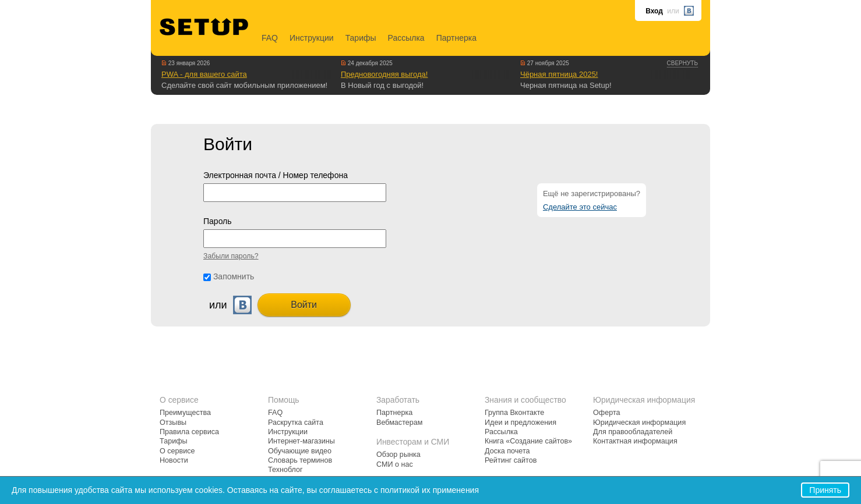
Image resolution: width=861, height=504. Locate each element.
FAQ (270, 38)
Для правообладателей (633, 432)
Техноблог (285, 470)
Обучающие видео (300, 451)
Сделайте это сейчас (580, 207)
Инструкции (312, 38)
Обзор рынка (398, 455)
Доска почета (507, 451)
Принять (825, 490)
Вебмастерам (399, 423)
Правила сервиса (189, 432)
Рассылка (406, 38)
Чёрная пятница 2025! (559, 74)
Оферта (607, 413)
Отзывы (173, 423)
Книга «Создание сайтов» (528, 441)
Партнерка (456, 38)
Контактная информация (635, 441)
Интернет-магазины (301, 441)
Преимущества (185, 413)
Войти (304, 305)
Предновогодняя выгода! (384, 74)
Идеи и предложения (521, 423)
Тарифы (361, 38)
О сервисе (177, 451)
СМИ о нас (395, 464)
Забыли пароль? (231, 256)
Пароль (218, 221)
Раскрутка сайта (296, 423)
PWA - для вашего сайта (204, 74)
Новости (174, 460)
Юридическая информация (639, 423)
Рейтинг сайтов (511, 460)
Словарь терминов (300, 460)
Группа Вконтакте (514, 413)
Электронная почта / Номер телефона (276, 175)
